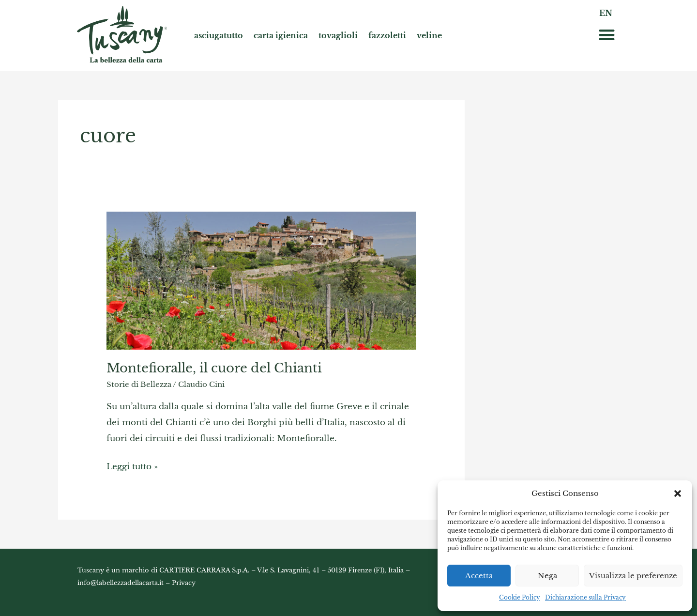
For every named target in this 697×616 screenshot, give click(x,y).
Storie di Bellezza (139, 384)
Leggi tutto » (132, 465)
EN (606, 13)
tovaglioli (338, 35)
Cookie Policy (520, 597)
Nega (547, 576)
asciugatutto (219, 35)
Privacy (184, 583)
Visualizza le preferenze (633, 576)
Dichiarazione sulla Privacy (585, 597)
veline (429, 35)
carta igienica (281, 35)
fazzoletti (387, 35)
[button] (678, 493)
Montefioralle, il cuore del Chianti (214, 368)
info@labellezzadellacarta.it (121, 583)
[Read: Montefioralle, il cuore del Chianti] (261, 280)
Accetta (479, 576)
